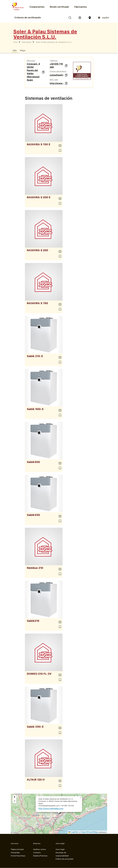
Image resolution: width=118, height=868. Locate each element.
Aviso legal (60, 849)
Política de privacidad (64, 859)
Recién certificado (59, 7)
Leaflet (73, 832)
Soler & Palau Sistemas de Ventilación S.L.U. (54, 42)
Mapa (23, 50)
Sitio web (54, 80)
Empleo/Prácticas (40, 856)
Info (15, 50)
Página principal (17, 849)
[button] (80, 798)
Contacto (37, 853)
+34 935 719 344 (56, 66)
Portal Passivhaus (18, 856)
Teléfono (54, 61)
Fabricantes (81, 7)
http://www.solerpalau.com (56, 83)
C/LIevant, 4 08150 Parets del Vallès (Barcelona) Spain (33, 72)
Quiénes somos (40, 849)
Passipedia (15, 853)
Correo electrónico (58, 72)
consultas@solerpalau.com (56, 75)
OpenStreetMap (89, 832)
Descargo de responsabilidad (62, 854)
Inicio (15, 42)
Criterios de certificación (28, 18)
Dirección (31, 61)
